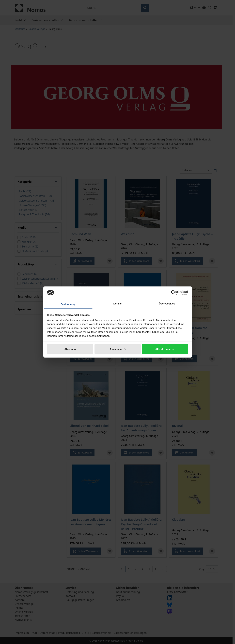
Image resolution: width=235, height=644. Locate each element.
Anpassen (118, 349)
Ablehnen (70, 349)
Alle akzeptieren (165, 349)
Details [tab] (118, 304)
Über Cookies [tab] (167, 304)
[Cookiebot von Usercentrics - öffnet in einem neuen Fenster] (174, 293)
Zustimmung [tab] (68, 304)
